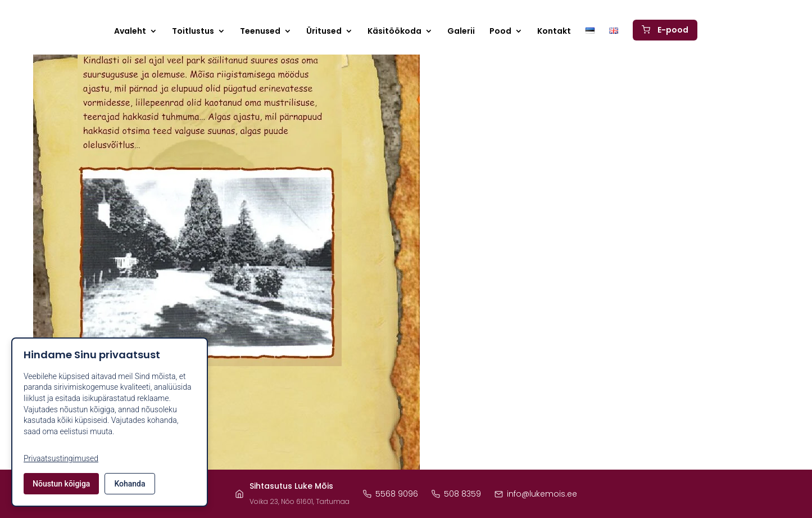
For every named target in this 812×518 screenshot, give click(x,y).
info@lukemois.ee (536, 494)
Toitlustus (193, 32)
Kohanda (130, 484)
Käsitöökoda (394, 32)
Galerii (461, 32)
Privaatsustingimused (61, 458)
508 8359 (456, 494)
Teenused (260, 32)
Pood (500, 32)
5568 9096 (391, 494)
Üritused (324, 32)
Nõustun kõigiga (61, 484)
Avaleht (130, 32)
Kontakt (554, 32)
